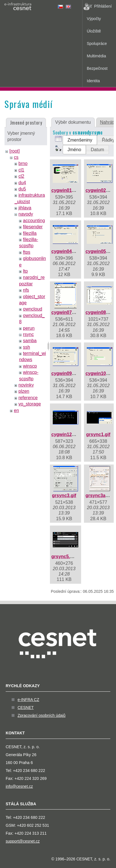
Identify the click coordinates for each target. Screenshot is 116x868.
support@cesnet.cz (23, 841)
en (16, 410)
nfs (26, 290)
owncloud (33, 309)
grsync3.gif (64, 495)
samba (30, 341)
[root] (14, 151)
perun (29, 328)
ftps (27, 252)
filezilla (30, 233)
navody (26, 214)
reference (28, 398)
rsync (28, 334)
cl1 (21, 170)
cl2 (21, 176)
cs (16, 157)
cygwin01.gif (65, 190)
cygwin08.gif (99, 312)
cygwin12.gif (65, 434)
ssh (27, 347)
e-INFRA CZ (28, 700)
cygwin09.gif (65, 373)
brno (23, 163)
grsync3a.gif (99, 495)
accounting (34, 221)
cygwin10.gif (99, 373)
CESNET (26, 708)
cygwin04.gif (65, 251)
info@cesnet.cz (19, 786)
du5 (22, 189)
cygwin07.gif (65, 312)
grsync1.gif (98, 434)
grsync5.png (65, 556)
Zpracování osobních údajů (42, 715)
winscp (30, 366)
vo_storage (30, 404)
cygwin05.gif (99, 251)
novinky (26, 385)
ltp (25, 271)
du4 (22, 183)
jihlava (25, 208)
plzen (24, 391)
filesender (33, 227)
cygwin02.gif (99, 190)
